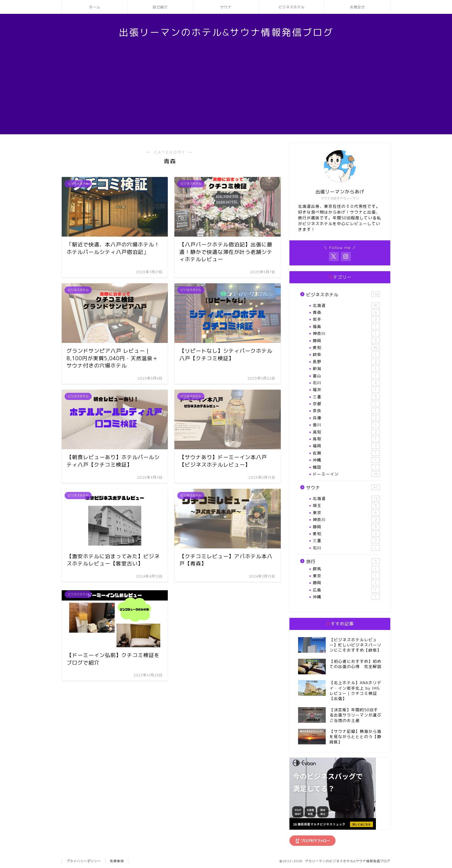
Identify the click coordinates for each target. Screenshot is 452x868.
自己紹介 (160, 7)
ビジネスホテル (292, 7)
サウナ (226, 7)
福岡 (346, 446)
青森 (346, 312)
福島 (346, 327)
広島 (346, 590)
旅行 (343, 561)
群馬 (346, 569)
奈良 (346, 411)
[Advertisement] (226, 94)
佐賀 (346, 453)
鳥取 (346, 439)
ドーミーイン (346, 474)
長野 (346, 362)
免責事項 (117, 861)
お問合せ (357, 7)
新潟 (346, 369)
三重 (346, 397)
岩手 (346, 319)
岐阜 (346, 354)
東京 (346, 513)
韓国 (346, 467)
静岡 (346, 341)
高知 (346, 432)
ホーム (95, 7)
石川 (346, 383)
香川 (346, 425)
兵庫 (346, 418)
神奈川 (346, 333)
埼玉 (346, 505)
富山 (346, 376)
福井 (346, 390)
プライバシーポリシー (84, 861)
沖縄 (346, 460)
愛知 (346, 348)
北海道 (346, 305)
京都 (346, 404)
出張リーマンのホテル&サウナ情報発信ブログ (226, 32)
